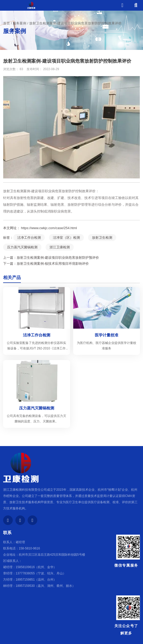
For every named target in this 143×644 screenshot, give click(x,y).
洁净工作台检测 (29, 238)
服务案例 (20, 23)
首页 (7, 23)
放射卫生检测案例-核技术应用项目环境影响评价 (53, 264)
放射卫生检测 (102, 238)
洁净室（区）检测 (66, 238)
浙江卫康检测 (60, 247)
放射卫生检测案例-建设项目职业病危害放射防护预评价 (58, 258)
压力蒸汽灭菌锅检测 (22, 247)
